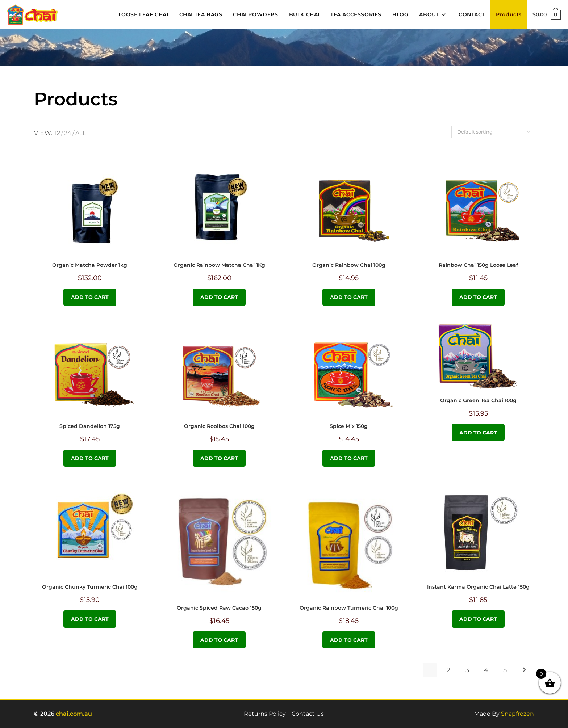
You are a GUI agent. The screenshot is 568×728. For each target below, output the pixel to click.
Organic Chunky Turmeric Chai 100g (90, 587)
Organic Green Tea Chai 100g (478, 400)
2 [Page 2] (448, 670)
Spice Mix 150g (349, 426)
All (81, 133)
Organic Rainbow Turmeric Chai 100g (349, 608)
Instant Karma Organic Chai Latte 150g (478, 587)
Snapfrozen (517, 714)
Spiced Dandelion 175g (90, 426)
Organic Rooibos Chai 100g (219, 426)
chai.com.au (74, 714)
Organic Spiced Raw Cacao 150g (219, 608)
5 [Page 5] (505, 670)
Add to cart (90, 297)
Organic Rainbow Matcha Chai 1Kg (219, 265)
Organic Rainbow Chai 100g (349, 265)
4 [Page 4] (486, 670)
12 (57, 133)
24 (68, 133)
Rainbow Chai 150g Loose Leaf (478, 265)
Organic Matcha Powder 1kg (90, 265)
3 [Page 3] (467, 670)
